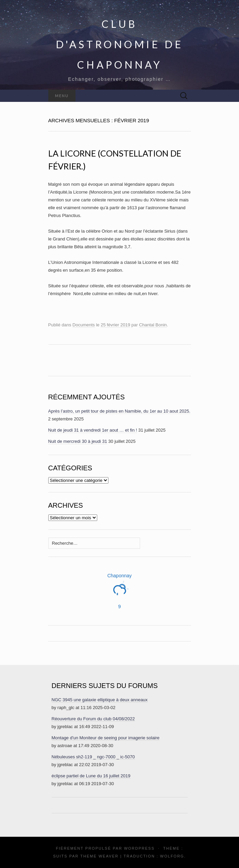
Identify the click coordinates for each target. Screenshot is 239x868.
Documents (84, 325)
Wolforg (172, 856)
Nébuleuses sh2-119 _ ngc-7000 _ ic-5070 (93, 757)
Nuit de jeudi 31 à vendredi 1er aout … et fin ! (93, 430)
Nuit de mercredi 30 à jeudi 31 (78, 441)
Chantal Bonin (153, 325)
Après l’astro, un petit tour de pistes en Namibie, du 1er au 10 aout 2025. (119, 411)
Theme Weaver (99, 856)
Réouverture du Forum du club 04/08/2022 (93, 719)
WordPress (139, 848)
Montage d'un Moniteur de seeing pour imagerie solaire (106, 738)
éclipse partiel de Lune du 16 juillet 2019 (91, 776)
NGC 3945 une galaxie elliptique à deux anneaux (100, 700)
